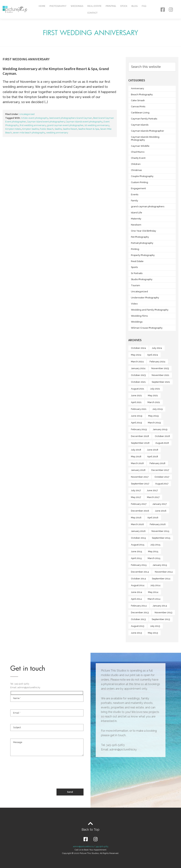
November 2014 (164, 572)
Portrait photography (142, 243)
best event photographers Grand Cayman (71, 118)
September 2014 (161, 579)
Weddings (77, 6)
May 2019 (153, 416)
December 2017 (160, 470)
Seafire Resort (70, 129)
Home (42, 6)
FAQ (144, 6)
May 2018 (136, 457)
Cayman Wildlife (140, 146)
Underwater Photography (145, 298)
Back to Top (90, 829)
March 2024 (137, 362)
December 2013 (140, 612)
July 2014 (155, 585)
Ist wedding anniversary (97, 125)
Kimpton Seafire (30, 129)
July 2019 (158, 409)
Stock (124, 6)
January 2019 (160, 429)
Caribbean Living (140, 113)
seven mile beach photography (29, 133)
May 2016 (136, 518)
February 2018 (157, 463)
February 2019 (139, 429)
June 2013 (136, 633)
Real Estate (94, 6)
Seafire (58, 129)
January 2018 (138, 470)
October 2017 (162, 477)
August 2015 (138, 545)
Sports (134, 267)
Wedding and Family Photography (150, 310)
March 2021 (154, 402)
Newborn (136, 225)
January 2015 (160, 565)
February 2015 (139, 565)
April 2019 (136, 423)
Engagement (138, 188)
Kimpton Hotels (13, 129)
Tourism (135, 285)
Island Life (137, 213)
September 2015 (161, 538)
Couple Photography (142, 176)
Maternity (136, 219)
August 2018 (162, 443)
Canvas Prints (138, 107)
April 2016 (153, 518)
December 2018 (140, 436)
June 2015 (137, 551)
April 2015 (136, 558)
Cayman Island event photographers (46, 122)
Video (134, 304)
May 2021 (153, 395)
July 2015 (155, 545)
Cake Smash (138, 100)
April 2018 (153, 457)
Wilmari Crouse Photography (147, 328)
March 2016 (137, 524)
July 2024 (157, 348)
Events (135, 194)
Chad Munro (138, 152)
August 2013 (138, 626)
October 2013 (138, 619)
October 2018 (162, 436)
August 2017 (162, 484)
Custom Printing (139, 182)
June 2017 (152, 490)
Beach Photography (142, 95)
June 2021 (136, 395)
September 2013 (161, 619)
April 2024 (153, 355)
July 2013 (155, 626)
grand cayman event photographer (65, 125)
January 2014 (160, 606)
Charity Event (138, 158)
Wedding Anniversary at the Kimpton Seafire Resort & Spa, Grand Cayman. (56, 71)
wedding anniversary (57, 133)
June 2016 (161, 511)
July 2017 (136, 490)
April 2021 (136, 402)
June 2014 (137, 592)
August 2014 (138, 585)
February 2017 (139, 504)
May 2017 (136, 497)
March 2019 (154, 423)
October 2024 (138, 348)
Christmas (136, 170)
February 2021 (139, 409)
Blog (135, 6)
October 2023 (138, 375)
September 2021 (161, 382)
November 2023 (160, 368)
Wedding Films (139, 316)
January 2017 (160, 504)
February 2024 (157, 362)
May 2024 (136, 355)
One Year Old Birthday (144, 231)
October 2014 (138, 579)
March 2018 (137, 463)
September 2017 (140, 484)
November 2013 (163, 612)
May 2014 (153, 592)
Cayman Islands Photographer (148, 131)
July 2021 (155, 389)
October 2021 (138, 382)
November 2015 (160, 531)
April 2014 (136, 599)
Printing (111, 6)
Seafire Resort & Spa (89, 129)
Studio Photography (142, 279)
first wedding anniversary (33, 125)
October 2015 (138, 538)
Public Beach (47, 129)
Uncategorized (27, 114)
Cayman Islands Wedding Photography (145, 138)
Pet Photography (140, 237)
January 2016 (138, 531)
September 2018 (140, 443)
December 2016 (140, 511)
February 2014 (139, 606)
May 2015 (153, 551)
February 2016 (158, 524)
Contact (92, 13)
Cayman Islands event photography (84, 122)
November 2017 (140, 477)
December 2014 (140, 572)
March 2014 (154, 599)
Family (135, 201)
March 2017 (153, 497)
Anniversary (137, 88)
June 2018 (153, 450)
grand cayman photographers (148, 206)
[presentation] (37, 776)
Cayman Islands (140, 125)
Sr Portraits (137, 273)
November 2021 (161, 375)
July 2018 (136, 450)
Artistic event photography (35, 118)
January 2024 (138, 368)
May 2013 (153, 633)
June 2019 (137, 416)
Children (136, 164)
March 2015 (154, 558)
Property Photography (143, 255)
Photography (58, 6)
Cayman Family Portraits (144, 119)
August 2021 (138, 389)
